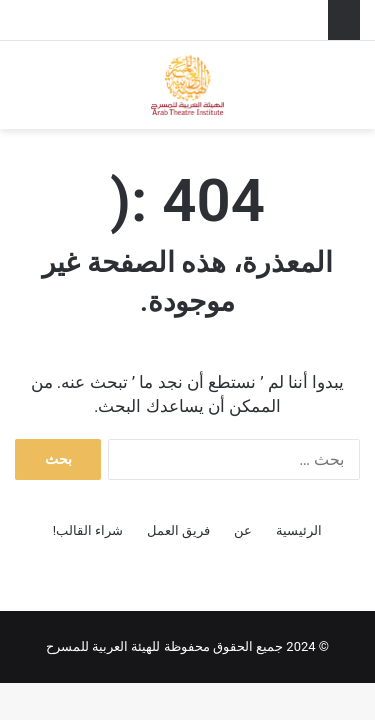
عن (243, 530)
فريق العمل (178, 530)
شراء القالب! (88, 530)
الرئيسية (299, 530)
